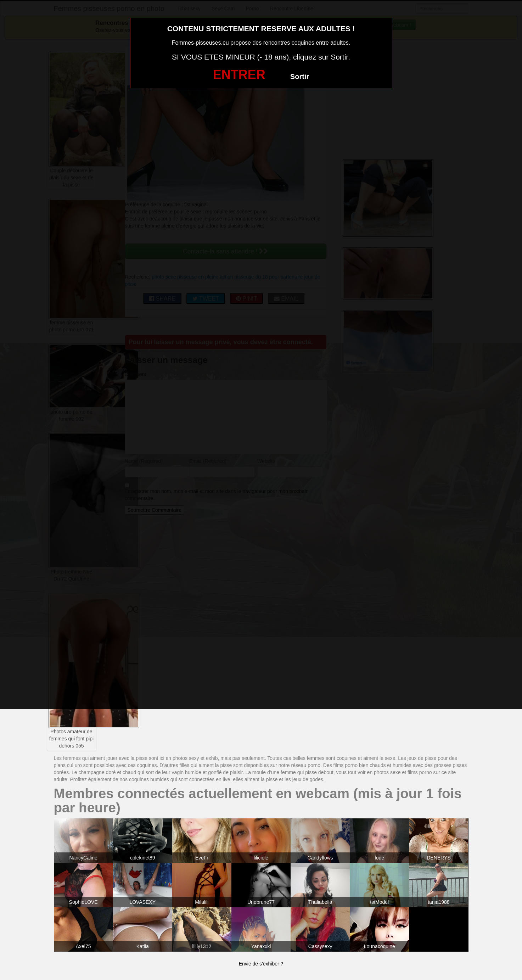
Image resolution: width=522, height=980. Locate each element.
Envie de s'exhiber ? (261, 964)
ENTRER (239, 75)
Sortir (300, 77)
